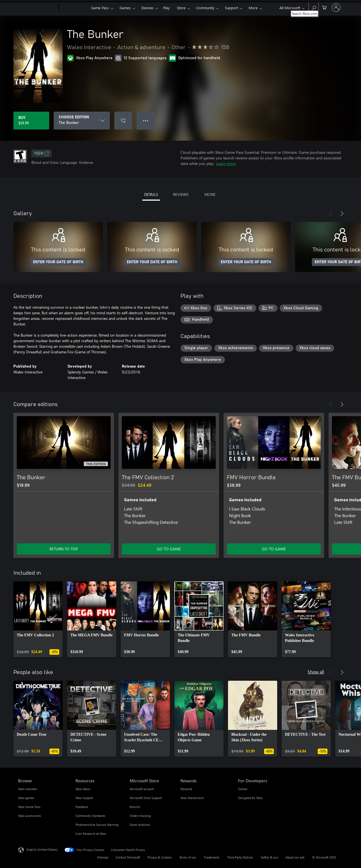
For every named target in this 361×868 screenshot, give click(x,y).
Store (181, 8)
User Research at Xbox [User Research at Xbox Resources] (91, 834)
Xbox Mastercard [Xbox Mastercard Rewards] (192, 798)
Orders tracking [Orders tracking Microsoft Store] (140, 816)
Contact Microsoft (128, 857)
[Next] (342, 214)
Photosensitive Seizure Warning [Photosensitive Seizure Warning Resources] (97, 825)
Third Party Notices (240, 857)
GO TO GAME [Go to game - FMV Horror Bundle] (274, 549)
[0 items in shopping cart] (324, 7)
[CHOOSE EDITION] (82, 121)
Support (231, 8)
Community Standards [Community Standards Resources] (90, 816)
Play (166, 8)
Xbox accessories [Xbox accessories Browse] (30, 816)
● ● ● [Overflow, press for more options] (146, 120)
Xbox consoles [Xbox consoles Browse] (28, 789)
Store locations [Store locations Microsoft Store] (140, 825)
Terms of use (188, 857)
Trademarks (212, 857)
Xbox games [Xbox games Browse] (26, 798)
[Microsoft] (37, 8)
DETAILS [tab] (151, 194)
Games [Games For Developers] (243, 789)
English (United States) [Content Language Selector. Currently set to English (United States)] (42, 849)
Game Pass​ (100, 8)
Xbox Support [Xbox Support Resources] (84, 798)
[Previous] (331, 214)
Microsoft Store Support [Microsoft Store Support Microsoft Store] (146, 798)
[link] (38, 619)
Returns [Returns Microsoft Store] (135, 807)
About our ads (295, 857)
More (253, 8)
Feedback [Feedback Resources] (82, 807)
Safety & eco (269, 857)
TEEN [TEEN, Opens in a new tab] (41, 154)
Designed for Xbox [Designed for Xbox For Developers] (250, 798)
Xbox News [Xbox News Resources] (83, 789)
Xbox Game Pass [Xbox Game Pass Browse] (29, 807)
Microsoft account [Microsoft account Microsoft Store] (142, 789)
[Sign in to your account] (336, 8)
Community (205, 8)
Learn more (226, 163)
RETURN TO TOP (64, 549)
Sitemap (103, 857)
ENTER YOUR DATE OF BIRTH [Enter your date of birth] (58, 262)
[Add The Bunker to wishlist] (123, 121)
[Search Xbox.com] (313, 7)
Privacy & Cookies (160, 857)
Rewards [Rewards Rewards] (186, 789)
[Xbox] (74, 8)
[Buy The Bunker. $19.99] (31, 121)
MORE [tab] (210, 194)
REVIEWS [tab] (181, 194)
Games (125, 8)
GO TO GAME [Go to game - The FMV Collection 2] (169, 549)
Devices (148, 8)
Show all (316, 672)
